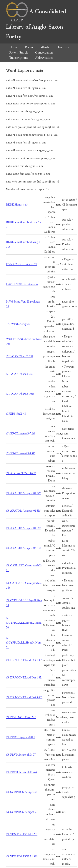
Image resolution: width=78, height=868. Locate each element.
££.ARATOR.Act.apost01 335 (23, 511)
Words (45, 47)
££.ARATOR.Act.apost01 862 (23, 528)
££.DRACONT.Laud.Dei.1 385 (24, 660)
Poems (29, 47)
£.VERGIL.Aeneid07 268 (21, 434)
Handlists (63, 47)
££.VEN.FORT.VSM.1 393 (22, 857)
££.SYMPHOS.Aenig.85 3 (21, 812)
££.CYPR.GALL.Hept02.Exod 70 (24, 623)
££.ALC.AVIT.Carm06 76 (21, 473)
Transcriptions (19, 58)
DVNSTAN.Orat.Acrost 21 (21, 264)
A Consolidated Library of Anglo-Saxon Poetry (36, 24)
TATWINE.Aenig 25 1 (19, 324)
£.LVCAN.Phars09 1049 (20, 394)
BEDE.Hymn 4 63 (17, 205)
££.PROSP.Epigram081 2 (21, 737)
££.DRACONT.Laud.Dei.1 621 (24, 678)
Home (13, 47)
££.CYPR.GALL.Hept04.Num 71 (24, 643)
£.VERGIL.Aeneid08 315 (21, 454)
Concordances (44, 52)
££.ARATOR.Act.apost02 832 (23, 548)
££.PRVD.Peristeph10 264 (21, 772)
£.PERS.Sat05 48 (16, 414)
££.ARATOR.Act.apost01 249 (23, 493)
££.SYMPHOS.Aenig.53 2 (21, 792)
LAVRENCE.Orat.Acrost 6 (22, 284)
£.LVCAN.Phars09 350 (20, 374)
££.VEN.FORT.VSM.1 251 (22, 834)
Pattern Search (19, 52)
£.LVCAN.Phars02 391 (20, 357)
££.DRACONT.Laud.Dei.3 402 (24, 698)
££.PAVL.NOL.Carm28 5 (21, 717)
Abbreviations (44, 58)
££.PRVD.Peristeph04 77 (21, 755)
